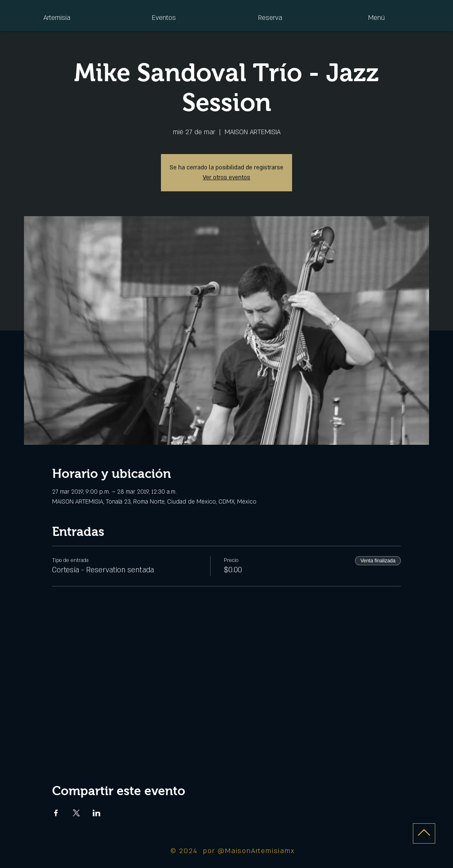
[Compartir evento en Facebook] (56, 813)
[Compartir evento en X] (76, 813)
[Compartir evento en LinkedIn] (97, 813)
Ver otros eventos (226, 177)
